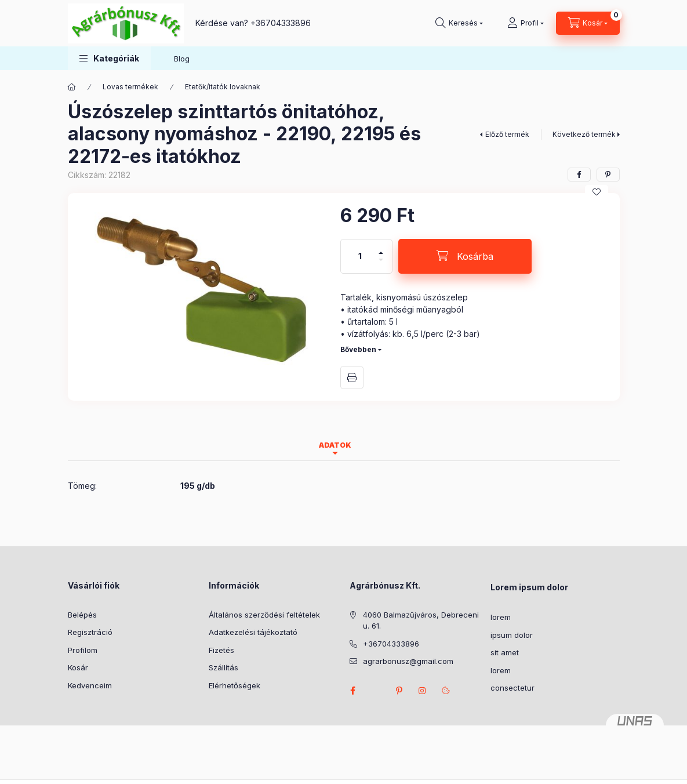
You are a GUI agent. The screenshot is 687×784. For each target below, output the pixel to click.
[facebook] (579, 175)
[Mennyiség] (360, 256)
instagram (423, 691)
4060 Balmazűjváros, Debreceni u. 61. (421, 620)
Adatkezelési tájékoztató (253, 632)
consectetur (512, 688)
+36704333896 (281, 23)
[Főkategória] (72, 87)
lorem (501, 617)
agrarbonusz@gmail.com (408, 661)
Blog (182, 59)
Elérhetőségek (235, 685)
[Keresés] (459, 23)
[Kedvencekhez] (597, 192)
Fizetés (221, 650)
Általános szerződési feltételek (264, 615)
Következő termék (584, 134)
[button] (109, 58)
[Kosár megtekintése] (588, 23)
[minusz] (381, 265)
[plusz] (381, 248)
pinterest (399, 691)
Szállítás (223, 667)
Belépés (82, 615)
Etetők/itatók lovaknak (223, 87)
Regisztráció (90, 632)
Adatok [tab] (335, 445)
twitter (376, 691)
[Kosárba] (465, 256)
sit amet (505, 652)
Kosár (78, 667)
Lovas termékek (130, 87)
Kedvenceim (90, 685)
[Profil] (526, 23)
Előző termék (507, 134)
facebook (353, 691)
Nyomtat (352, 378)
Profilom (83, 650)
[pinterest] (608, 175)
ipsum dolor (512, 635)
